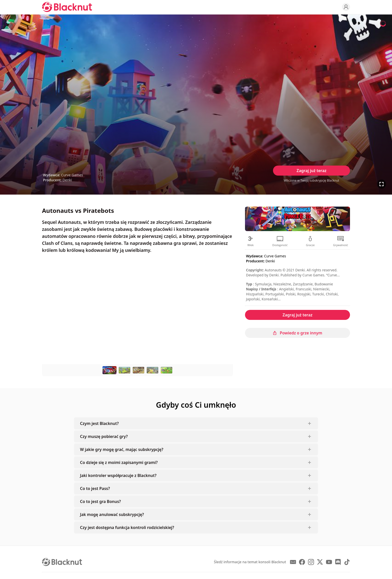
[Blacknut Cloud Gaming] (67, 7)
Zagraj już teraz (311, 171)
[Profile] (346, 7)
